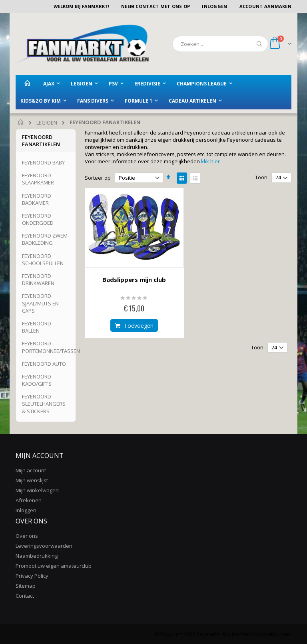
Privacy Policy (32, 576)
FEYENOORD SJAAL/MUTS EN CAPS (40, 303)
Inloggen (214, 6)
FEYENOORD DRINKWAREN (38, 279)
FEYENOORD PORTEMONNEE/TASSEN (51, 347)
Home (21, 123)
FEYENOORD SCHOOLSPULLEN (43, 260)
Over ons (27, 536)
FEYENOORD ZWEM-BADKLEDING (46, 239)
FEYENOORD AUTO (44, 364)
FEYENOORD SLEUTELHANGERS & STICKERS (44, 404)
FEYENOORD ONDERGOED (38, 219)
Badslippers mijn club (134, 279)
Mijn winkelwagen (37, 490)
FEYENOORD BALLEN (37, 327)
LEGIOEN (47, 123)
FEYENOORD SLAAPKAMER (38, 179)
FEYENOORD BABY (43, 162)
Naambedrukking (37, 556)
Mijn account (31, 470)
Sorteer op (98, 178)
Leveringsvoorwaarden (44, 546)
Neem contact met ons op (155, 6)
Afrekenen (29, 500)
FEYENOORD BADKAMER (37, 199)
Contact (25, 596)
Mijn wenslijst (32, 480)
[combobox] (220, 44)
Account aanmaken (265, 6)
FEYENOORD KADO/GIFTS (37, 380)
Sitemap (26, 586)
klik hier (210, 161)
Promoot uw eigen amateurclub (54, 566)
